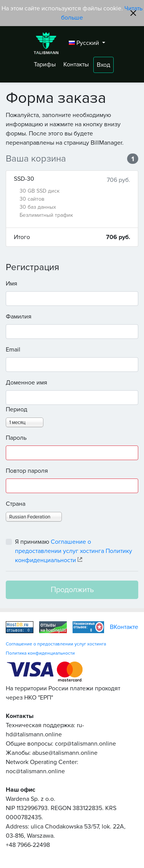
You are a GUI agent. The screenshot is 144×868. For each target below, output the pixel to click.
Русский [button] (85, 43)
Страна (16, 504)
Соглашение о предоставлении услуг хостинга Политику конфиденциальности (74, 551)
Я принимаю (74, 551)
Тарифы (46, 64)
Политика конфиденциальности (40, 653)
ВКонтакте (124, 627)
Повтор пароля (27, 471)
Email (13, 350)
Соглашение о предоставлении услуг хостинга (56, 644)
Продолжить (72, 590)
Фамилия (19, 317)
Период (17, 409)
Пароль (16, 438)
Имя (12, 284)
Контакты (77, 64)
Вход (103, 65)
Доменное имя (26, 383)
